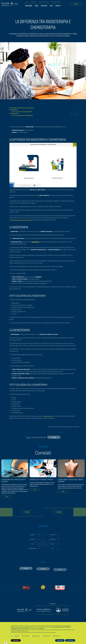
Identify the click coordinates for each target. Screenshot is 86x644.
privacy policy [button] (67, 626)
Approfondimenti (32, 548)
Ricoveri (53, 544)
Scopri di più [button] (16, 640)
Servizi (27, 2)
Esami (37, 6)
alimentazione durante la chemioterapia (22, 220)
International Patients (56, 2)
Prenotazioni (53, 539)
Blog (51, 6)
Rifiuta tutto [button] (60, 640)
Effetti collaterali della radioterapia (22, 112)
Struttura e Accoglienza (44, 2)
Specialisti (44, 6)
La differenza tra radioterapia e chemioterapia (22, 108)
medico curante (48, 416)
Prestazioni (29, 6)
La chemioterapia (14, 114)
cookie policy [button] (42, 628)
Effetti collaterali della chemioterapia (23, 115)
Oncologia (54, 437)
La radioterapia (13, 110)
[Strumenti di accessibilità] (6, 643)
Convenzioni (34, 2)
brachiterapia (35, 242)
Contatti (58, 6)
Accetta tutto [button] (70, 640)
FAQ (53, 548)
